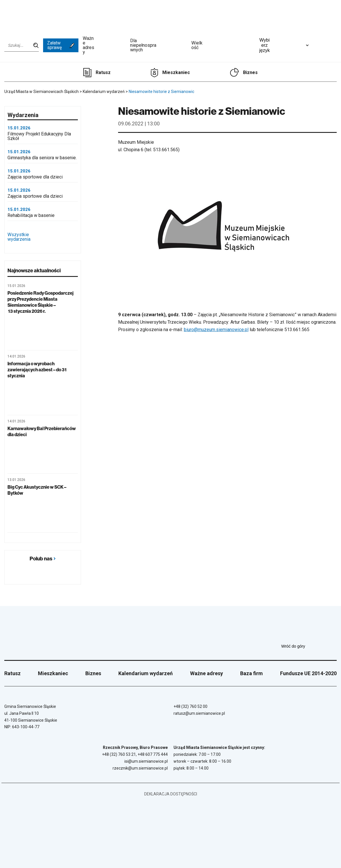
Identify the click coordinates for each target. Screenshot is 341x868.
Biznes (250, 72)
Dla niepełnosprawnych (159, 45)
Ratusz (103, 72)
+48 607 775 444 (153, 754)
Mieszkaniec (176, 72)
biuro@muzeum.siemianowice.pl (216, 330)
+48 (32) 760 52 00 (190, 706)
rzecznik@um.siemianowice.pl (140, 768)
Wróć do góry (309, 646)
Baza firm (252, 673)
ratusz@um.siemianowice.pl (199, 713)
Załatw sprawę (61, 45)
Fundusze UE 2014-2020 (308, 673)
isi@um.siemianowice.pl (146, 761)
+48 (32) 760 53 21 (119, 754)
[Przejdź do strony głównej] (20, 16)
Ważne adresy (104, 45)
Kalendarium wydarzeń (146, 673)
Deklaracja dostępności (171, 794)
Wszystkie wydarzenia (43, 237)
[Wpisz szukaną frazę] (22, 45)
